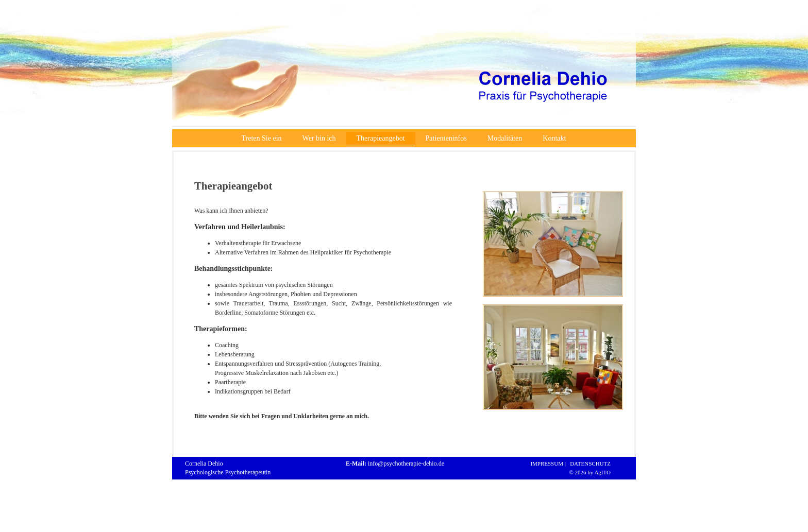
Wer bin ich (319, 138)
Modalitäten (505, 138)
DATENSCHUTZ (589, 464)
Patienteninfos (446, 138)
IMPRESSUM (545, 464)
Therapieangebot (381, 138)
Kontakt (554, 138)
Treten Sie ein (262, 138)
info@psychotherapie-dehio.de (406, 464)
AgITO (602, 472)
